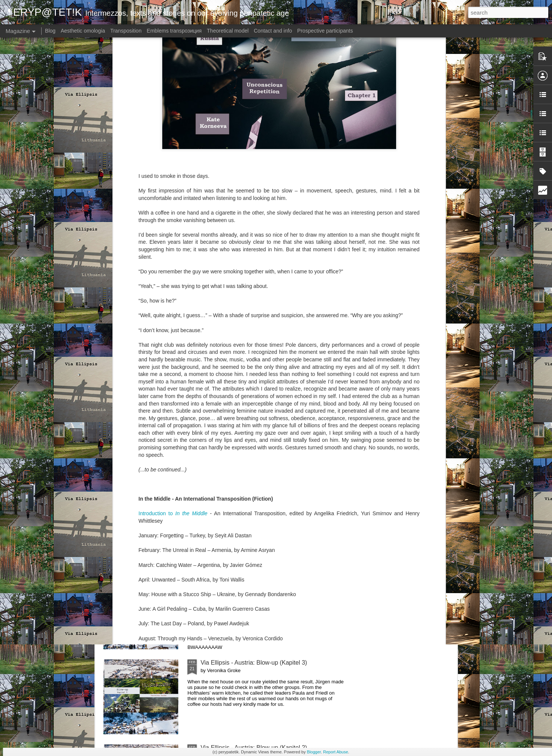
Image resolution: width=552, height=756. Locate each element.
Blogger (314, 752)
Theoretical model (228, 31)
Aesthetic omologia (83, 31)
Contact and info (273, 31)
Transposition (126, 31)
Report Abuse (336, 752)
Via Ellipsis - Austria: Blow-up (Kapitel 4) (254, 578)
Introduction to (173, 350)
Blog (50, 31)
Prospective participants (325, 31)
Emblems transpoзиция (174, 31)
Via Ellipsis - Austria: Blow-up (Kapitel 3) (254, 663)
